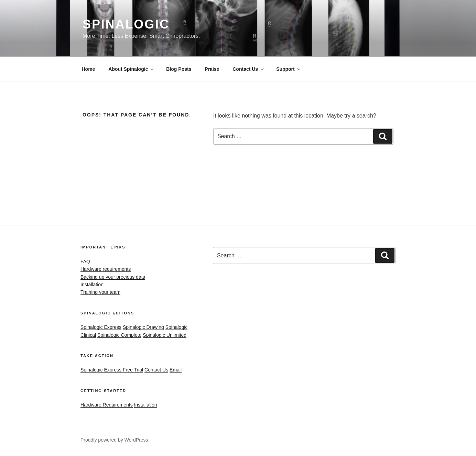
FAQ (85, 262)
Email (176, 370)
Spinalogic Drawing (143, 327)
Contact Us (248, 69)
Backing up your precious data (113, 277)
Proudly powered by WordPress (114, 440)
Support (289, 69)
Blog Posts (179, 69)
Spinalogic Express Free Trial (112, 370)
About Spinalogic (131, 69)
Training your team (100, 292)
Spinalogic (126, 24)
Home (89, 69)
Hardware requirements (106, 269)
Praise (212, 69)
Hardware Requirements (107, 405)
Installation (92, 285)
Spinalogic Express (101, 327)
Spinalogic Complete (119, 335)
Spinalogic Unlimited (165, 335)
